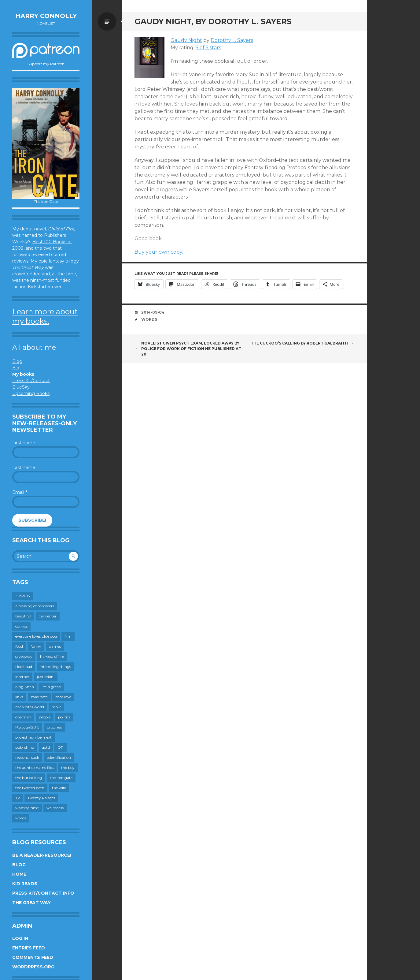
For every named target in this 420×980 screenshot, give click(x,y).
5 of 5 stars (208, 48)
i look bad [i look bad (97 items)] (24, 667)
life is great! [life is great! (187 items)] (51, 687)
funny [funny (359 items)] (36, 646)
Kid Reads (25, 884)
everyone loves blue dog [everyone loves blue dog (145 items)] (36, 636)
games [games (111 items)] (55, 646)
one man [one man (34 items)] (23, 717)
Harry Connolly (46, 16)
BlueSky (21, 387)
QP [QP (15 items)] (61, 747)
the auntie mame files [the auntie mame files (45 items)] (34, 768)
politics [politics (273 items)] (64, 717)
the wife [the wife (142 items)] (59, 788)
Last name (24, 468)
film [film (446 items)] (68, 636)
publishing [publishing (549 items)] (25, 747)
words (149, 319)
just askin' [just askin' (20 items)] (46, 677)
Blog (17, 361)
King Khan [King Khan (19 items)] (25, 687)
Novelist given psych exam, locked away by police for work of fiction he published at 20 (188, 349)
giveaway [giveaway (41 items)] (24, 656)
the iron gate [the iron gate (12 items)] (61, 778)
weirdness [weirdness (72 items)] (55, 808)
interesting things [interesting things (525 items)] (55, 667)
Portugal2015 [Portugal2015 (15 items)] (27, 727)
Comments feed (33, 957)
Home (19, 874)
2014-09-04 (153, 312)
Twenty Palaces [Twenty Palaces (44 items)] (41, 798)
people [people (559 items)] (45, 717)
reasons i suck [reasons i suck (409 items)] (27, 757)
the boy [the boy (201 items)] (68, 768)
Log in (20, 938)
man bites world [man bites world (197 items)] (30, 707)
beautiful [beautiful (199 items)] (23, 616)
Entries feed (29, 948)
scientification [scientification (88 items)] (59, 757)
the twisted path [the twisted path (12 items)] (30, 788)
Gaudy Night (186, 40)
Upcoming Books (31, 393)
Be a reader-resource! (42, 855)
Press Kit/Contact (31, 381)
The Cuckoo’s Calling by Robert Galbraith (303, 343)
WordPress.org (33, 967)
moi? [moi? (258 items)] (56, 707)
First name (24, 443)
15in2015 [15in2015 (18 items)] (22, 596)
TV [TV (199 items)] (18, 798)
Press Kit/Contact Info (43, 893)
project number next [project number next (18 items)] (33, 737)
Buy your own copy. (159, 252)
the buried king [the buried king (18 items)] (29, 778)
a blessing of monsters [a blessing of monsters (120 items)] (35, 606)
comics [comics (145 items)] (21, 626)
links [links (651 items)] (19, 697)
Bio (16, 368)
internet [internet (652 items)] (22, 677)
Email (20, 492)
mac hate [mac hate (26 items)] (39, 697)
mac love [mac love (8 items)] (63, 697)
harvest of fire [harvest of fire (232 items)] (52, 656)
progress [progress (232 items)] (54, 727)
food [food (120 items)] (19, 646)
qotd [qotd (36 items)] (46, 747)
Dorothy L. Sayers (232, 40)
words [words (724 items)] (21, 818)
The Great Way (31, 903)
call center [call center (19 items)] (48, 616)
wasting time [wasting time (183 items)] (27, 808)
